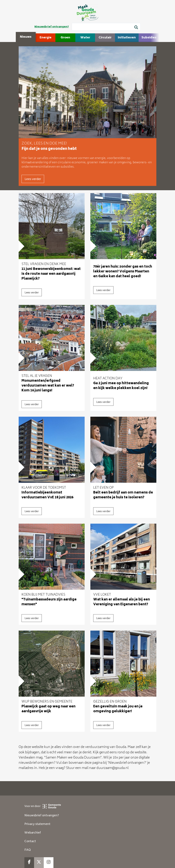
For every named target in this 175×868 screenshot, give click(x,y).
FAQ (28, 850)
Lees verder (33, 179)
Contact (30, 841)
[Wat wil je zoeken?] (106, 27)
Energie (46, 38)
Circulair (105, 38)
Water (85, 38)
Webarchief (33, 833)
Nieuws (26, 37)
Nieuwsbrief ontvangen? (52, 27)
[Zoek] (136, 28)
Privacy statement (37, 824)
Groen (65, 38)
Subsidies (149, 38)
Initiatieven (127, 38)
